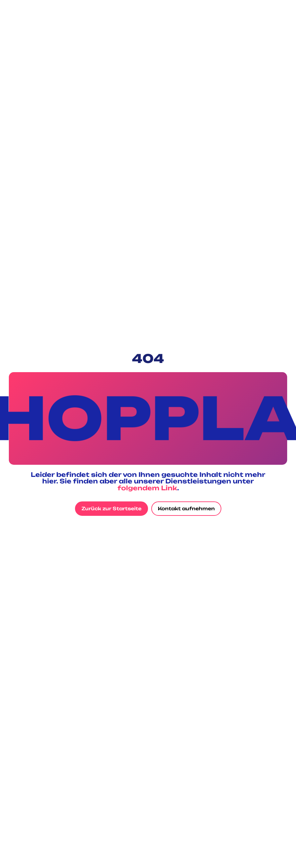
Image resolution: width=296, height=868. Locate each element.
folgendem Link (147, 488)
